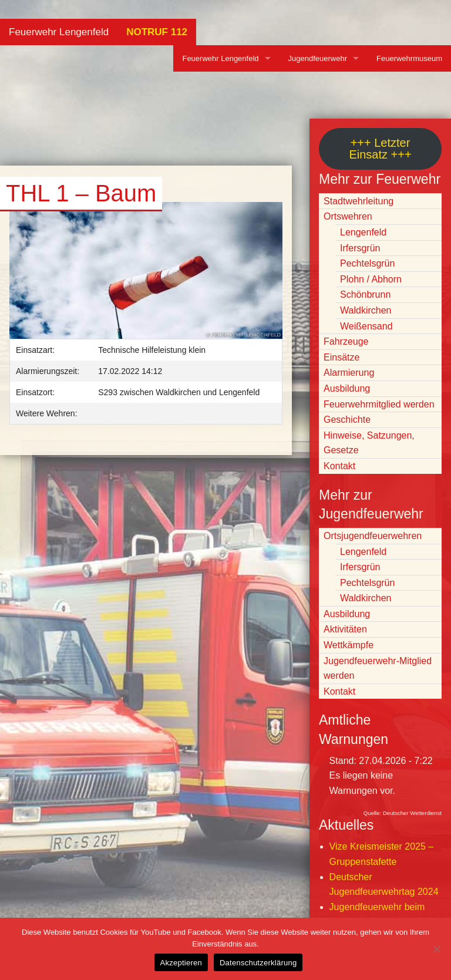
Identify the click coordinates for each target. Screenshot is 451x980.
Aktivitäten (345, 629)
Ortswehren (348, 216)
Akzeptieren (181, 963)
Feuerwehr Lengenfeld (59, 32)
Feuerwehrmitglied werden (379, 404)
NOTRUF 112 (157, 32)
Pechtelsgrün (367, 263)
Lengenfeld (363, 232)
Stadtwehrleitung (359, 201)
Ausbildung (347, 388)
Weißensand (366, 326)
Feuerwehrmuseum (409, 58)
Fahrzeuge (346, 341)
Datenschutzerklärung (258, 963)
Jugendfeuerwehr (318, 58)
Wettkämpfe (349, 645)
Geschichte (347, 420)
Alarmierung (349, 373)
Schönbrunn (365, 294)
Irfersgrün (360, 248)
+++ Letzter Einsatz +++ (380, 149)
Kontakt (339, 466)
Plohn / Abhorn (371, 279)
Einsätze (341, 357)
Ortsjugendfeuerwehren (373, 536)
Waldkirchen (366, 310)
